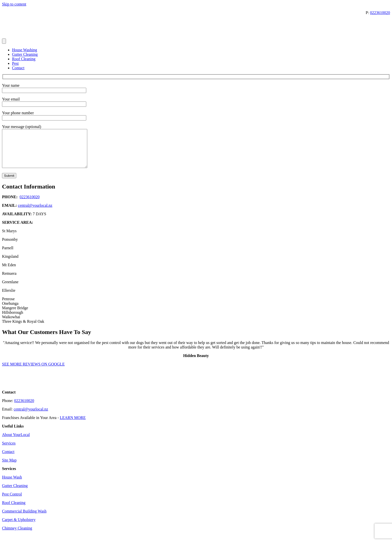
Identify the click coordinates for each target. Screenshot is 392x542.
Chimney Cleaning (17, 536)
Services (9, 451)
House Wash (12, 485)
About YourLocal (16, 442)
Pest (15, 63)
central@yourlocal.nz (35, 213)
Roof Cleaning (24, 59)
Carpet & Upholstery (19, 527)
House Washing (24, 50)
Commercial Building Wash (24, 519)
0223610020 (380, 13)
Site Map (9, 468)
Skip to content (14, 4)
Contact (18, 68)
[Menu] (4, 41)
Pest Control (12, 502)
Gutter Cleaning (25, 54)
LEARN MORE (73, 425)
